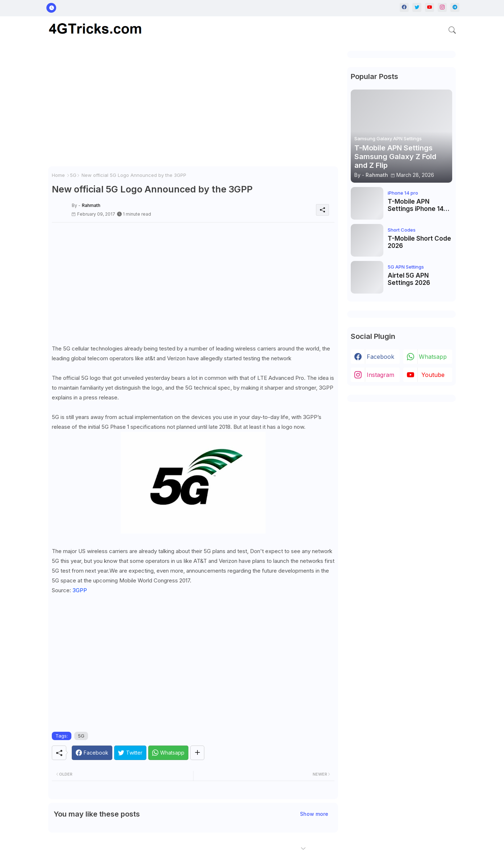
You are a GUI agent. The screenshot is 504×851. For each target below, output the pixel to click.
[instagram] (442, 7)
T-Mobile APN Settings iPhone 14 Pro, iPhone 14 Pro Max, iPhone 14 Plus (417, 205)
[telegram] (455, 7)
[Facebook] (92, 753)
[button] (452, 30)
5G (73, 175)
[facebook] (404, 7)
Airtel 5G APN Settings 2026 (409, 279)
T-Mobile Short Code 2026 (419, 242)
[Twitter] (130, 753)
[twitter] (417, 7)
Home (58, 175)
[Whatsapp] (168, 753)
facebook (380, 357)
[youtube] (430, 7)
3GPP (80, 590)
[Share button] (197, 753)
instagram (380, 375)
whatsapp (433, 357)
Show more (314, 814)
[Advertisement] (193, 109)
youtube (433, 375)
